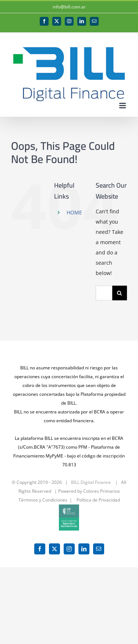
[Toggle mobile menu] (123, 106)
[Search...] (104, 293)
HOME (74, 212)
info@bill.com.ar (69, 7)
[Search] (120, 293)
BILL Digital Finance (91, 482)
